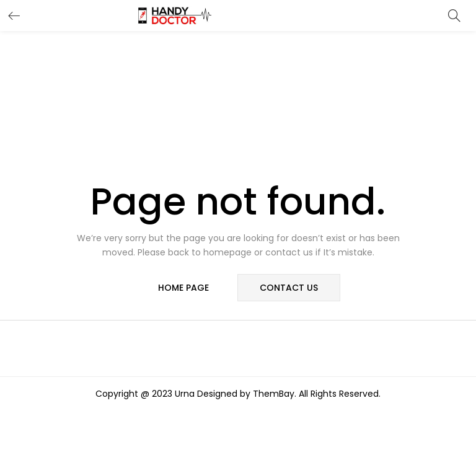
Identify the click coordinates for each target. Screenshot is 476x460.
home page (183, 288)
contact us (289, 288)
